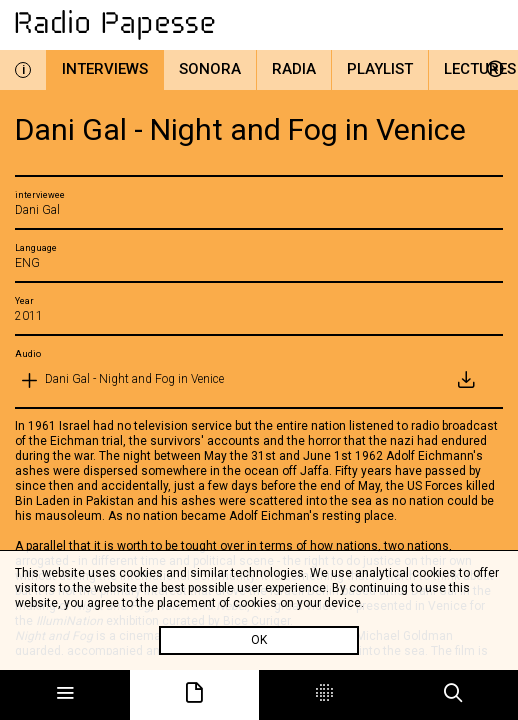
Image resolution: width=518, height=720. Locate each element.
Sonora (210, 69)
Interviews (105, 69)
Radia (294, 69)
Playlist (380, 69)
